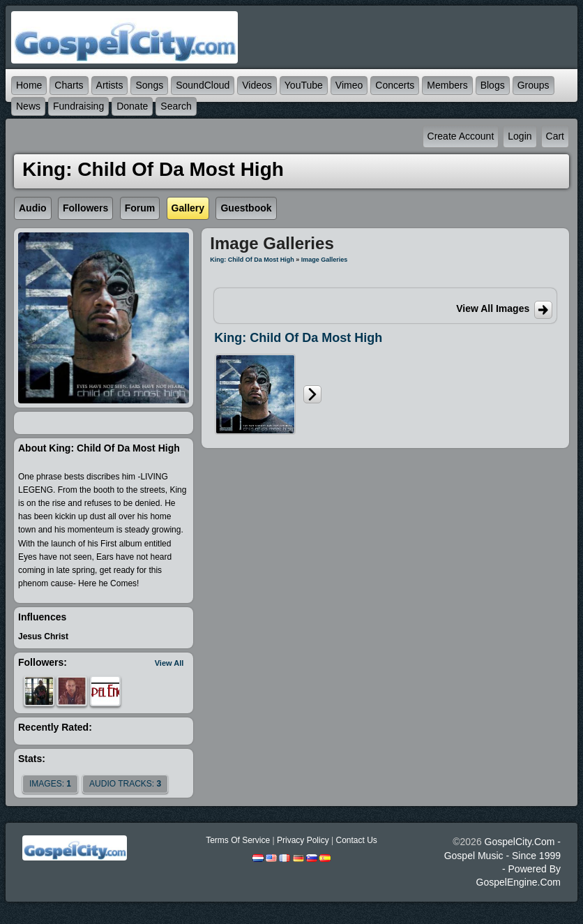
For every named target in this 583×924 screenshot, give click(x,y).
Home (29, 85)
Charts (69, 85)
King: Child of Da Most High (252, 260)
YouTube (304, 85)
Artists (110, 85)
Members (447, 85)
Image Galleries (325, 260)
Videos (257, 85)
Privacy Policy (303, 840)
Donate (132, 106)
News (28, 106)
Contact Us (356, 840)
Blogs (493, 85)
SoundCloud (203, 85)
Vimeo (349, 85)
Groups (533, 85)
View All (169, 663)
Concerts (395, 85)
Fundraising (78, 106)
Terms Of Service (238, 840)
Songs (149, 85)
